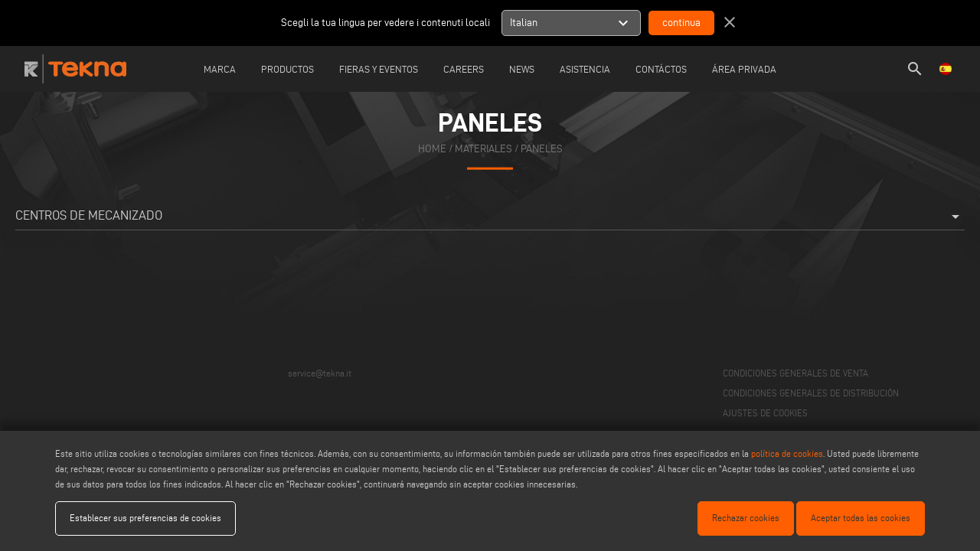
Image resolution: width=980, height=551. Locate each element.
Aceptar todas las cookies (861, 518)
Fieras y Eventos (379, 69)
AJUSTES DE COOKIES (765, 413)
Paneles (542, 148)
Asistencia (585, 69)
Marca (220, 69)
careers (464, 69)
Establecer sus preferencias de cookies (145, 518)
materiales (483, 148)
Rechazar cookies (746, 518)
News (522, 69)
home (432, 148)
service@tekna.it (320, 373)
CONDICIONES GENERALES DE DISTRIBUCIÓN (811, 393)
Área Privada (744, 69)
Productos (287, 69)
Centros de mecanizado (490, 217)
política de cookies (787, 453)
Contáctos (661, 69)
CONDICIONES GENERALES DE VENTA (795, 373)
